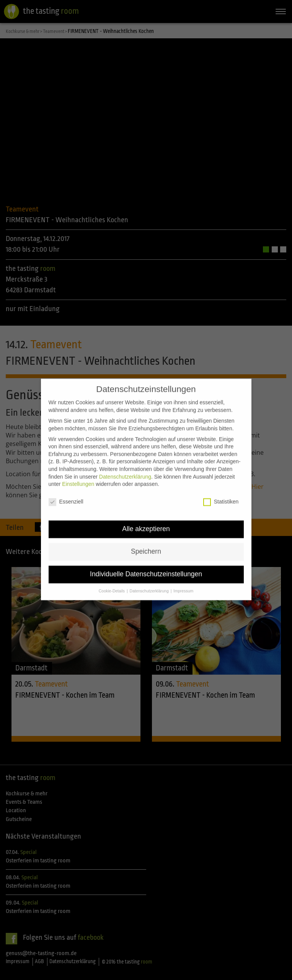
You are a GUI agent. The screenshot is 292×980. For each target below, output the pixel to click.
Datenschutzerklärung (125, 465)
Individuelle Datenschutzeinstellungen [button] (146, 563)
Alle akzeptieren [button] (146, 518)
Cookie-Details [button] (112, 580)
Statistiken (221, 491)
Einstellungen (78, 473)
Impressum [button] (183, 580)
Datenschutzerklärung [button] (150, 580)
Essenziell (66, 491)
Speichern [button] (146, 541)
